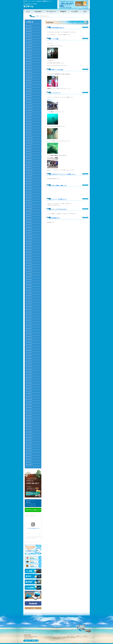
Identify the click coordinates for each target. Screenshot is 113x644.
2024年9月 (30, 80)
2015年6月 (30, 383)
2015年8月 (30, 377)
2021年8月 (30, 181)
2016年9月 (30, 342)
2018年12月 (30, 268)
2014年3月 (30, 424)
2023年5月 (30, 124)
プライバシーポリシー (85, 638)
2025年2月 (30, 67)
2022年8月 (30, 149)
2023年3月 (30, 129)
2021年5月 (30, 189)
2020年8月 (30, 214)
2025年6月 (30, 56)
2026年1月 (30, 37)
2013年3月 (30, 457)
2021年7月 (30, 184)
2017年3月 (30, 326)
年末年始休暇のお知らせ (58, 28)
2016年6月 (30, 350)
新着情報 (55, 638)
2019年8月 (30, 247)
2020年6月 (30, 219)
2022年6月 (30, 154)
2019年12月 (30, 236)
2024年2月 (30, 99)
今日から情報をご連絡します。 (60, 186)
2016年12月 (30, 334)
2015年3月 (30, 391)
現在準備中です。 (56, 218)
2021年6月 (30, 187)
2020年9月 (30, 211)
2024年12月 (30, 72)
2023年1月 (30, 135)
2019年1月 (30, 266)
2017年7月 (30, 315)
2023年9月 (30, 113)
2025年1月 (30, 69)
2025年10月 (30, 45)
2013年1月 (30, 462)
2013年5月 (30, 451)
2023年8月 (30, 116)
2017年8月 (30, 312)
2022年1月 (30, 168)
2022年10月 (30, 143)
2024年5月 (30, 91)
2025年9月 (30, 48)
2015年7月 (30, 380)
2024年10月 (30, 78)
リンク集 (92, 638)
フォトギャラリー (48, 638)
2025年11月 (30, 42)
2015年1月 (30, 397)
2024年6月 (30, 89)
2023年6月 (30, 121)
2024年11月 (30, 75)
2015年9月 (30, 375)
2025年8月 (30, 50)
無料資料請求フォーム (75, 638)
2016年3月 (30, 358)
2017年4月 (30, 323)
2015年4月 (30, 388)
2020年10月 (30, 209)
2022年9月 (30, 146)
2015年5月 (30, 386)
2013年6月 (30, 448)
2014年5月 (30, 418)
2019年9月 (30, 244)
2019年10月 (30, 241)
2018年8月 (30, 279)
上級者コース (85, 636)
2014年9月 (30, 407)
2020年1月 (30, 233)
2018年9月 (30, 277)
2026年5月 (30, 26)
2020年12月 (30, 203)
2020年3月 (30, 228)
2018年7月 (30, 282)
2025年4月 (30, 61)
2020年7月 (30, 217)
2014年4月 (30, 421)
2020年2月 (30, 230)
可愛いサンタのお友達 (57, 70)
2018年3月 (30, 293)
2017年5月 (30, 320)
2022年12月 (30, 138)
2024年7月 (30, 86)
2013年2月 (30, 459)
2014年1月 (30, 429)
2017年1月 (30, 331)
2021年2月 (30, 198)
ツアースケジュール (59, 636)
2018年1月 (30, 298)
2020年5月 (30, 222)
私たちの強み (51, 636)
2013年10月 (30, 438)
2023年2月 (30, 132)
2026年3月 (30, 31)
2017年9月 (30, 309)
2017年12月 (30, 301)
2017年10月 (30, 307)
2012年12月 (30, 465)
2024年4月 (30, 94)
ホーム (46, 636)
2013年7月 (30, 446)
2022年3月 (30, 162)
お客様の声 (64, 638)
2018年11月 (30, 271)
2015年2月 (30, 394)
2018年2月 (30, 296)
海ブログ (59, 638)
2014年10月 (30, 405)
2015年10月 (30, 372)
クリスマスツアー (56, 93)
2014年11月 (30, 402)
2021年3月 (30, 195)
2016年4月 (30, 356)
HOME (37, 16)
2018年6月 (30, 285)
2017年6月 (30, 318)
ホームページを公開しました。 (60, 199)
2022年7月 (30, 151)
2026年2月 (30, 34)
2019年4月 (30, 258)
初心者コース (73, 636)
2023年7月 (30, 119)
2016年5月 (30, 353)
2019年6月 (30, 252)
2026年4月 (30, 29)
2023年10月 (30, 110)
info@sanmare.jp (32, 490)
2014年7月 (30, 413)
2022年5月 (30, 157)
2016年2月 (30, 361)
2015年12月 (30, 367)
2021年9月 (30, 179)
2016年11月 (30, 337)
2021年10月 (30, 176)
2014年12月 (30, 399)
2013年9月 (30, 440)
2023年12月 (30, 105)
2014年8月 (30, 410)
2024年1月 (30, 102)
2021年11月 (30, 173)
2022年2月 (30, 165)
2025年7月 (30, 53)
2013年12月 (30, 432)
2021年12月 (30, 170)
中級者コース (79, 636)
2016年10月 (30, 339)
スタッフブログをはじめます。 (60, 209)
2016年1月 (30, 364)
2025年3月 (30, 64)
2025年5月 (30, 59)
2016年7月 (30, 348)
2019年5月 (30, 255)
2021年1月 (30, 200)
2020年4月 (30, 225)
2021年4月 (30, 192)
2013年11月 (30, 435)
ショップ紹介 (67, 636)
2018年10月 (30, 274)
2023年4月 (30, 127)
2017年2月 (30, 328)
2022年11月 (30, 140)
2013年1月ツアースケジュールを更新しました (64, 174)
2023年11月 (30, 108)
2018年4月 (30, 290)
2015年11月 (30, 369)
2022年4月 (30, 159)
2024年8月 (30, 83)
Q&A (69, 638)
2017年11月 (30, 304)
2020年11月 (30, 206)
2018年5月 (30, 288)
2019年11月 (30, 238)
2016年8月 (30, 345)
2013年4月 (30, 454)
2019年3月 (30, 260)
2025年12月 (30, 40)
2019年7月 (30, 249)
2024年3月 (30, 97)
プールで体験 (55, 39)
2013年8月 (30, 443)
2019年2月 (30, 263)
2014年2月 (30, 427)
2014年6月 (30, 416)
